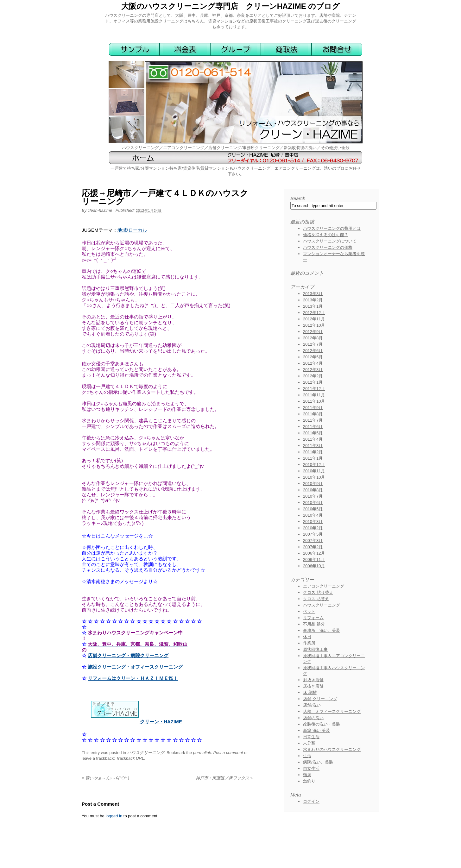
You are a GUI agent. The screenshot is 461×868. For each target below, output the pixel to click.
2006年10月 (314, 566)
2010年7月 (313, 496)
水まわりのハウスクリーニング (332, 749)
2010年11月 (314, 471)
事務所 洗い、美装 (322, 630)
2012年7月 (313, 344)
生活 (307, 756)
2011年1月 (313, 458)
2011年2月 (313, 452)
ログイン (311, 801)
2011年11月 (314, 395)
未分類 (309, 743)
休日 (307, 637)
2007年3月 (313, 541)
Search (298, 198)
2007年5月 (313, 534)
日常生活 (311, 737)
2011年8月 (313, 414)
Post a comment (228, 753)
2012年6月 (313, 351)
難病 (307, 775)
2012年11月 (314, 319)
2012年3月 (313, 370)
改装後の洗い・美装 (322, 724)
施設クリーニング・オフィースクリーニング (135, 667)
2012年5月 (313, 357)
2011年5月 (313, 433)
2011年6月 (313, 427)
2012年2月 (313, 376)
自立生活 (311, 768)
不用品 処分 (314, 624)
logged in (114, 816)
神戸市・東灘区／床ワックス (224, 778)
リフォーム (313, 618)
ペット (309, 611)
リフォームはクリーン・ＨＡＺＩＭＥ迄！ (133, 678)
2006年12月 (314, 553)
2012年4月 (313, 363)
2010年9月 (313, 484)
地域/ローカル (132, 230)
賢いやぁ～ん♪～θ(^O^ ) (105, 778)
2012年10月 (314, 325)
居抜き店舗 (313, 686)
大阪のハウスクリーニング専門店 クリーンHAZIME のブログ (231, 6)
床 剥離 (310, 692)
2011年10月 (314, 401)
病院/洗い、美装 (318, 762)
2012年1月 (313, 382)
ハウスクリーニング (146, 753)
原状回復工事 (315, 649)
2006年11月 (314, 560)
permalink (202, 753)
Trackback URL (130, 758)
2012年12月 (314, 313)
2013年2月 (313, 300)
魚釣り (309, 781)
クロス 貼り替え (318, 592)
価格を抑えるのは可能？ (326, 235)
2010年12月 (314, 465)
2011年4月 (313, 439)
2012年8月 (313, 338)
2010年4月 (313, 515)
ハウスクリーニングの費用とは (332, 228)
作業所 (309, 643)
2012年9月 (313, 332)
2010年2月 (313, 528)
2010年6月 (313, 503)
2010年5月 (313, 509)
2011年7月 (313, 420)
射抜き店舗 (313, 680)
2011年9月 (313, 408)
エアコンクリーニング (324, 586)
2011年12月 (314, 389)
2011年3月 (313, 446)
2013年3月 (313, 294)
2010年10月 (314, 477)
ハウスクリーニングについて (330, 241)
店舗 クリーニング (320, 699)
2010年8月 (313, 490)
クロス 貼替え (316, 599)
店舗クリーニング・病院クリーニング (128, 655)
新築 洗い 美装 (316, 730)
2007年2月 (313, 547)
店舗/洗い (312, 705)
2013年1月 (313, 306)
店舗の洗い (313, 718)
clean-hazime (100, 210)
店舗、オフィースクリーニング (332, 711)
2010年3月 (313, 522)
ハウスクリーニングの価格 (328, 247)
